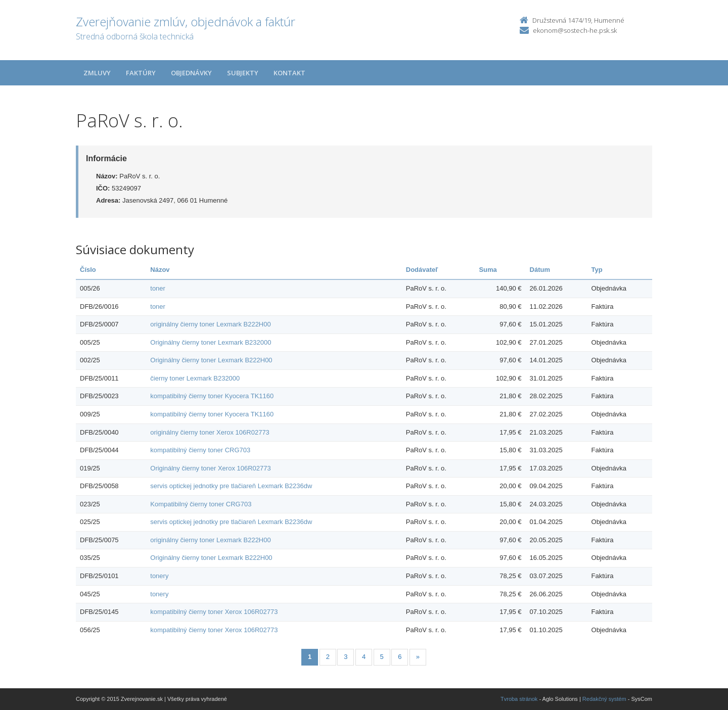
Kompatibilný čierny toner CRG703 (201, 504)
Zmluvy (97, 73)
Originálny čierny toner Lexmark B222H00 (211, 360)
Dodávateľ (422, 270)
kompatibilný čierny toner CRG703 (200, 450)
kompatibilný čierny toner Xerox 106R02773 (214, 612)
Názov (160, 270)
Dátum (540, 270)
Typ (597, 270)
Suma (488, 270)
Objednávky (191, 73)
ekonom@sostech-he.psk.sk (575, 30)
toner (158, 288)
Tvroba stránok (519, 699)
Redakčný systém (604, 699)
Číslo (88, 270)
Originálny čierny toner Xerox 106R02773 (210, 468)
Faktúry (141, 73)
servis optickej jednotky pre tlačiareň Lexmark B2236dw (231, 486)
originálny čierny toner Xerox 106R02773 (210, 432)
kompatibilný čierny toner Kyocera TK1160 (212, 396)
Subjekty (243, 73)
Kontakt (289, 73)
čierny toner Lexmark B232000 (195, 378)
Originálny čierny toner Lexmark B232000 (211, 342)
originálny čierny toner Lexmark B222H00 (210, 324)
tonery (159, 576)
